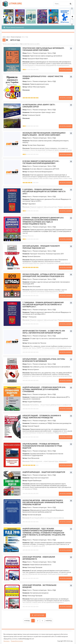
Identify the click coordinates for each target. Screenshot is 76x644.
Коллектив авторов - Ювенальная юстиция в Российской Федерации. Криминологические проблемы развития (43, 502)
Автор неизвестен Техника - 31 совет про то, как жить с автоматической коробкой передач (44, 332)
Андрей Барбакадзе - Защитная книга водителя (44, 472)
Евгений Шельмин (34, 256)
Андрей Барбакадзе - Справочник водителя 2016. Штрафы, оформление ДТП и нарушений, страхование (44, 389)
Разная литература (40, 53)
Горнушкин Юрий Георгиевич (38, 58)
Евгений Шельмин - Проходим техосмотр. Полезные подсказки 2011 (41, 247)
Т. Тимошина (32, 317)
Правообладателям (17, 641)
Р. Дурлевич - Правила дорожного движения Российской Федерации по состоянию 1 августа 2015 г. (44, 191)
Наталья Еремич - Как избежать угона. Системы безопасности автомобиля (44, 360)
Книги (29, 53)
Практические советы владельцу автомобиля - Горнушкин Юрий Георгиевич (44, 49)
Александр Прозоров (35, 567)
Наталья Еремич (33, 369)
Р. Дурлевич (32, 204)
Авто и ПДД (52, 53)
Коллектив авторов (34, 515)
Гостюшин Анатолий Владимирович (40, 172)
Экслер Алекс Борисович (36, 145)
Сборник (31, 236)
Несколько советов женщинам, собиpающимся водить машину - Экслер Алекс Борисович (44, 134)
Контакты (7, 641)
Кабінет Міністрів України (36, 87)
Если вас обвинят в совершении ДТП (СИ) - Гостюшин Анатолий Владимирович (41, 162)
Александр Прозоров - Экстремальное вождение (39, 586)
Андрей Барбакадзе (34, 402)
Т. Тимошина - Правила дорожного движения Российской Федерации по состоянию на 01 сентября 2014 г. (43, 305)
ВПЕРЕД (49, 621)
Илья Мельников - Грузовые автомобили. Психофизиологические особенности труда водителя (42, 446)
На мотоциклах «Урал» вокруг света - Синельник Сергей (39, 106)
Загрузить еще (38, 615)
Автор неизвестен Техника (37, 343)
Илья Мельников (33, 458)
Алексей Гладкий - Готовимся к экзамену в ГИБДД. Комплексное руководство (42, 417)
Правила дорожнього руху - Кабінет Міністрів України (43, 77)
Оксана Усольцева (34, 286)
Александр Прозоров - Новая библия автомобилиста (39, 558)
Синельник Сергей (34, 115)
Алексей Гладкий (33, 426)
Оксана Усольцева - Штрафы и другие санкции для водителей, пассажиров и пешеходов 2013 (43, 275)
